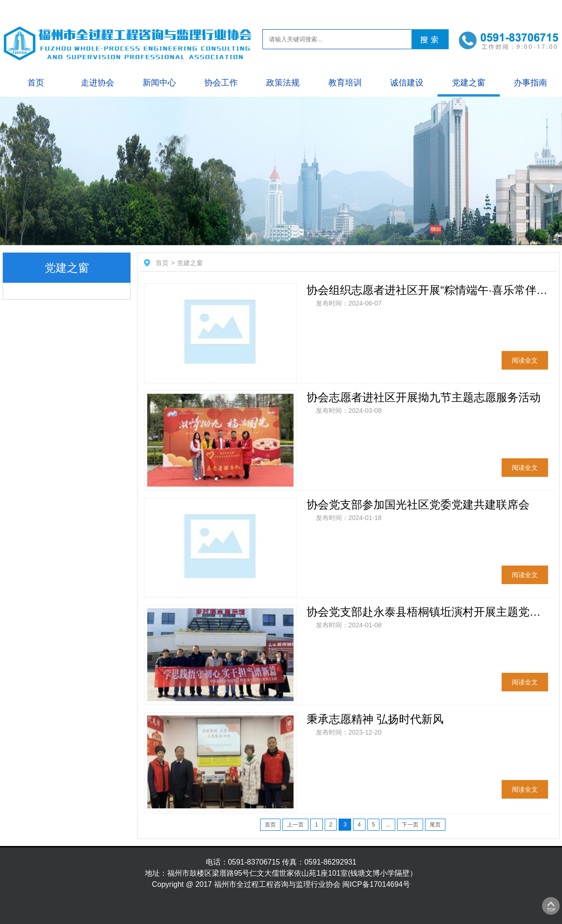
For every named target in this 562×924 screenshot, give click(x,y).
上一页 (295, 825)
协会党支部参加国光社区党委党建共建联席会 (418, 504)
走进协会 (98, 83)
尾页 (435, 825)
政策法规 (283, 83)
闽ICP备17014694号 (376, 884)
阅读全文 (525, 360)
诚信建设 (407, 83)
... (388, 825)
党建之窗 (469, 83)
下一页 (410, 825)
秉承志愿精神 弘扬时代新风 (375, 719)
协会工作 (221, 83)
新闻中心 (159, 83)
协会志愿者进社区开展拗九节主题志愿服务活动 (424, 397)
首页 (36, 83)
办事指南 (530, 83)
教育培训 (345, 83)
